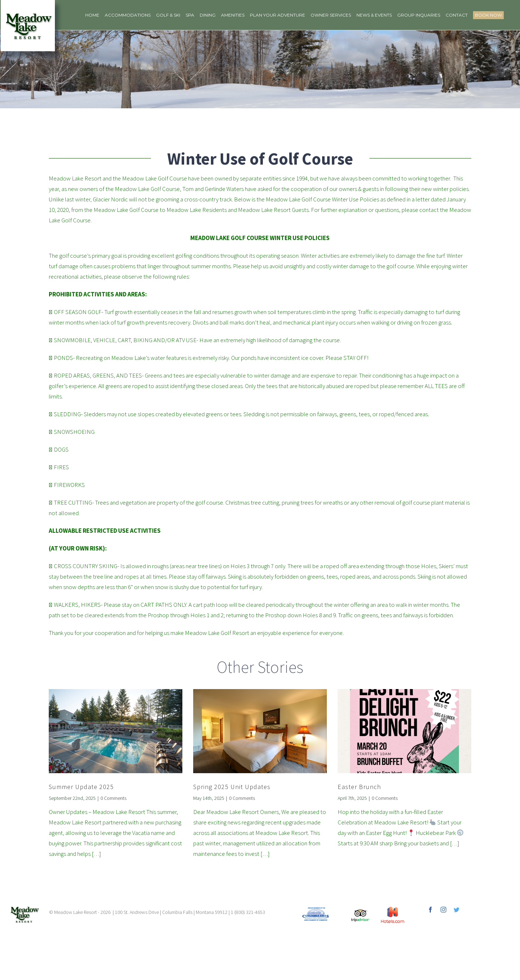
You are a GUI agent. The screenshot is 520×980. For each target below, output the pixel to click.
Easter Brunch (359, 787)
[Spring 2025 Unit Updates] (260, 731)
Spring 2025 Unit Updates (232, 787)
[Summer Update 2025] (116, 731)
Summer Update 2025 (81, 787)
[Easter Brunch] (404, 731)
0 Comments (113, 798)
